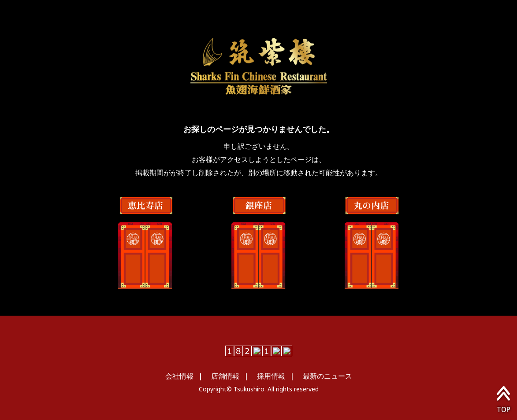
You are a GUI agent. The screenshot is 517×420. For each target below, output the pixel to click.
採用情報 (271, 376)
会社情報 (179, 376)
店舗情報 (225, 376)
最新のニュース (327, 376)
